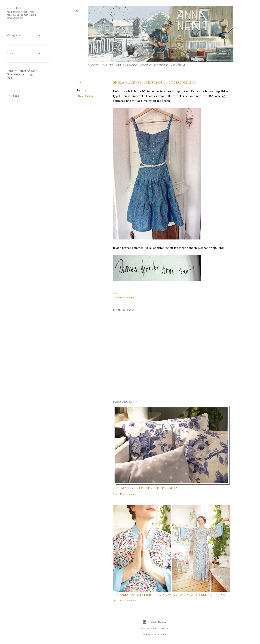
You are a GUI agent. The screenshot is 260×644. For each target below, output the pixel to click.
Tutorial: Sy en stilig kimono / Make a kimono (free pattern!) (169, 595)
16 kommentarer (128, 494)
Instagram (177, 65)
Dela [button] (78, 82)
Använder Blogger (154, 622)
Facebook (160, 65)
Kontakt (146, 65)
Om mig (108, 65)
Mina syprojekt (84, 96)
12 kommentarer (128, 601)
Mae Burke (162, 628)
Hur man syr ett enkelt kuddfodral (146, 488)
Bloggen (94, 65)
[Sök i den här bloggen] (20, 74)
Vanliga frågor (126, 65)
